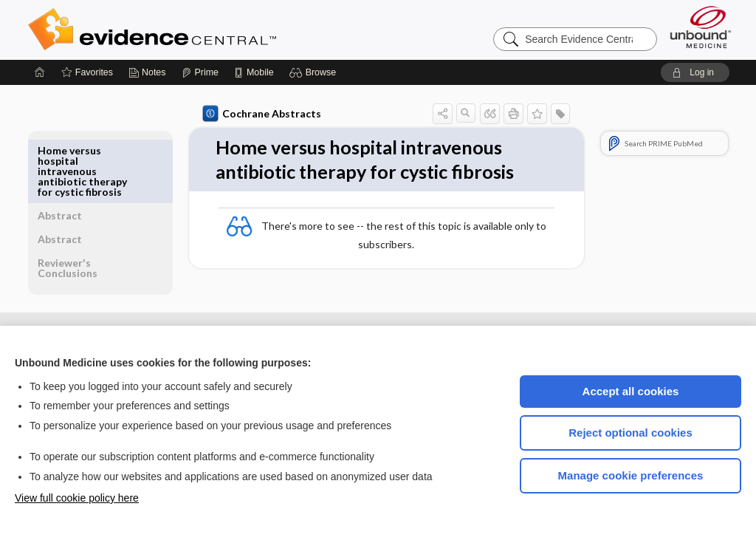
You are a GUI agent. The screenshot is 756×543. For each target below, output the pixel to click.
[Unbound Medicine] (701, 27)
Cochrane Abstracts (259, 114)
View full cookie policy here (77, 498)
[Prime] (200, 72)
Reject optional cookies (630, 433)
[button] (315, 72)
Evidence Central (211, 30)
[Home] (40, 72)
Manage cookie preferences (631, 475)
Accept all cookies (631, 391)
